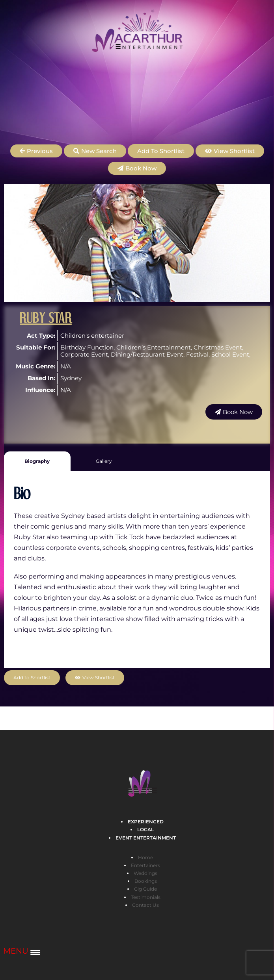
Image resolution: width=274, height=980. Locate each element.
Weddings (145, 873)
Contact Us (145, 905)
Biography (37, 461)
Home (145, 857)
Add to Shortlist (161, 151)
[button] (36, 151)
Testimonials (146, 897)
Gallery (104, 461)
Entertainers (145, 865)
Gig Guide (145, 889)
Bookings (146, 881)
